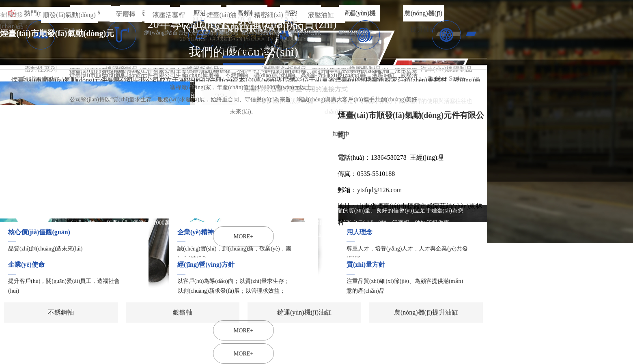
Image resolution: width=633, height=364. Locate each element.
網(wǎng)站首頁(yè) (168, 33)
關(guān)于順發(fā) (216, 33)
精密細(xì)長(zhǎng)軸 (268, 17)
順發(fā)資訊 (306, 33)
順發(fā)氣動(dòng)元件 (69, 17)
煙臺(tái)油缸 (222, 17)
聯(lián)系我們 (356, 33)
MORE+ (243, 354)
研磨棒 (126, 14)
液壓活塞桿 (169, 15)
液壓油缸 (321, 15)
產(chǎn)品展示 (261, 33)
